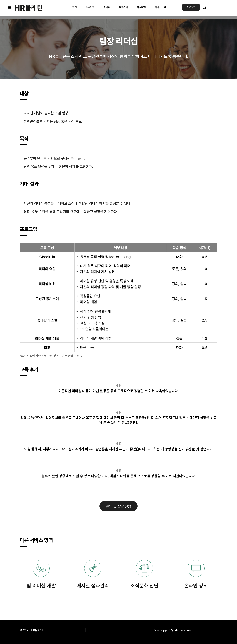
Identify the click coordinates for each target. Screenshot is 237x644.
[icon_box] (41, 579)
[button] (204, 7)
